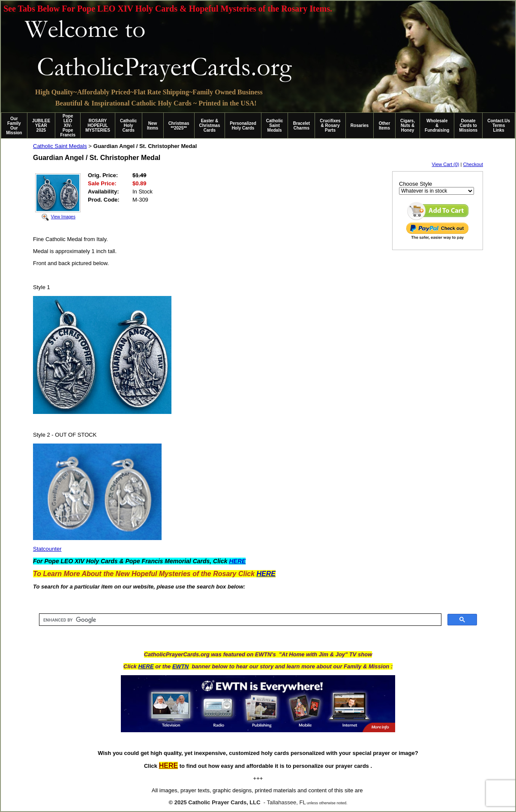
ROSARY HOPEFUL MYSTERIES (98, 125)
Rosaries (360, 125)
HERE (146, 666)
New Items (153, 126)
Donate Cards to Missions (468, 125)
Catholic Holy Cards (128, 125)
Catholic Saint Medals (274, 125)
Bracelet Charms (301, 126)
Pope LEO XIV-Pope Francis (68, 125)
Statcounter (47, 549)
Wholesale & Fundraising (437, 125)
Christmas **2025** (179, 126)
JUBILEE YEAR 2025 (41, 125)
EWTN (180, 666)
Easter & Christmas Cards (210, 125)
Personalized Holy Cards (243, 126)
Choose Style (415, 184)
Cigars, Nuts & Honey (408, 125)
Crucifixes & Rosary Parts (330, 125)
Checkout (473, 164)
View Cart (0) (446, 164)
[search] (239, 620)
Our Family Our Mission (14, 126)
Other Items (385, 126)
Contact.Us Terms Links (499, 125)
